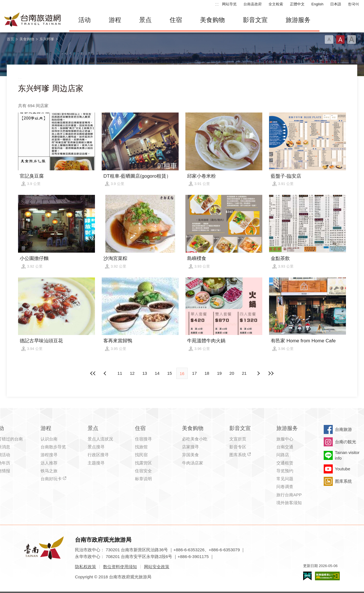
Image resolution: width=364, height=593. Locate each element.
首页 (10, 39)
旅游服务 (298, 20)
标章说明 (143, 479)
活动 (85, 20)
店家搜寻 (190, 447)
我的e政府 (307, 576)
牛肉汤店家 (193, 463)
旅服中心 (285, 439)
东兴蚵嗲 (47, 39)
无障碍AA (327, 576)
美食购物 (212, 20)
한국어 (353, 4)
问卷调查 (285, 487)
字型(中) (340, 39)
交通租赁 (285, 463)
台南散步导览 (53, 447)
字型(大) (352, 39)
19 (219, 373)
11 (120, 373)
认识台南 (49, 439)
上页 (258, 373)
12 (132, 373)
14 (157, 373)
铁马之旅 (49, 471)
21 (244, 373)
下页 (106, 373)
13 (145, 373)
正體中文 (297, 4)
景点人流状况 (100, 439)
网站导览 (229, 4)
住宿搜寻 (143, 439)
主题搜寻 (96, 463)
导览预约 (285, 471)
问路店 (283, 455)
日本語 (336, 4)
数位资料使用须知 (120, 567)
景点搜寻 (96, 447)
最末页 (271, 373)
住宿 (176, 20)
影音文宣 (255, 20)
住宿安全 (143, 471)
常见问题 (285, 479)
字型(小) (329, 39)
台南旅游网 (33, 20)
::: (217, 4)
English (317, 4)
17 (195, 373)
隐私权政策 (86, 567)
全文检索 (276, 4)
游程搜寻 (49, 455)
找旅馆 (141, 447)
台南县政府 (253, 4)
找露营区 (143, 463)
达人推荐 (49, 463)
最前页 (93, 373)
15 (169, 373)
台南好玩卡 (51, 479)
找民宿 (141, 455)
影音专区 (238, 447)
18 (207, 373)
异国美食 (190, 455)
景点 (145, 20)
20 (232, 373)
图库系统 (238, 455)
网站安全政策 (157, 567)
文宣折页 (238, 439)
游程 (115, 20)
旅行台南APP (289, 495)
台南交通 (285, 447)
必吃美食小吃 (195, 439)
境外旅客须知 (289, 503)
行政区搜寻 (98, 455)
